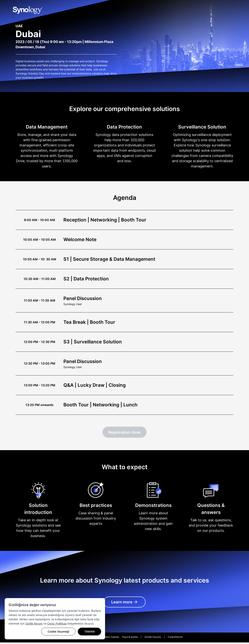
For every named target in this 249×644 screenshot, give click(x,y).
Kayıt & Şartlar (130, 638)
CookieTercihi (175, 638)
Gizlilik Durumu (153, 638)
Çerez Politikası (57, 623)
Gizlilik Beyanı (34, 623)
